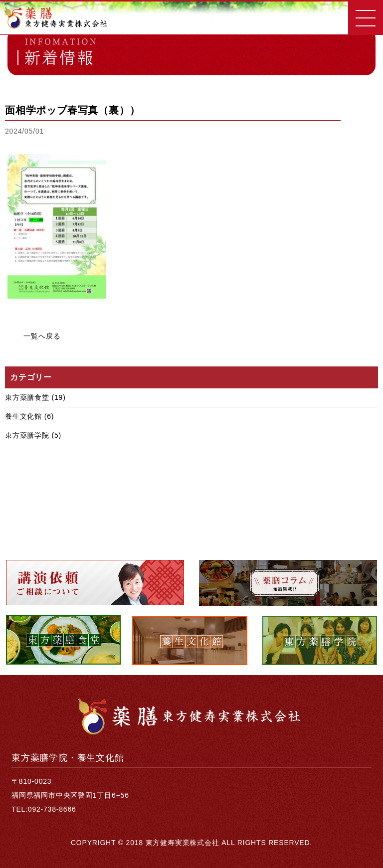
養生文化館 (23, 416)
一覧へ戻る (42, 336)
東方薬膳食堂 (27, 397)
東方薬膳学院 (27, 435)
